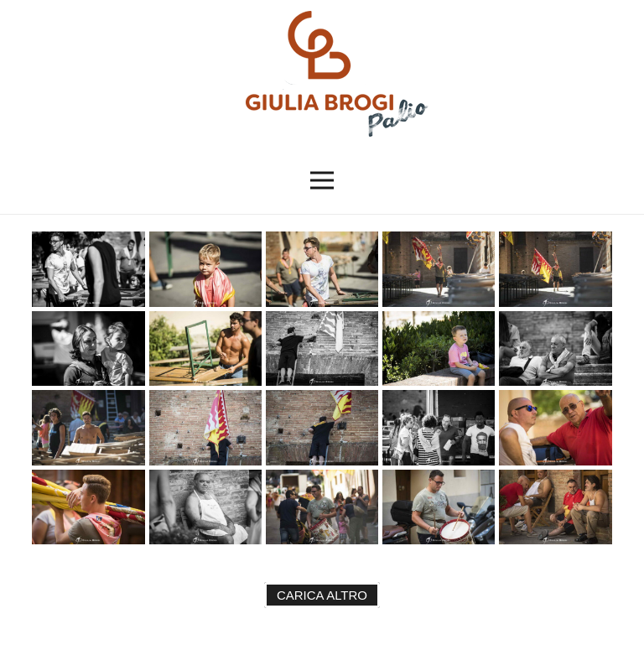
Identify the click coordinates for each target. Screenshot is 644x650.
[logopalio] (322, 74)
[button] (322, 180)
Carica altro (322, 595)
